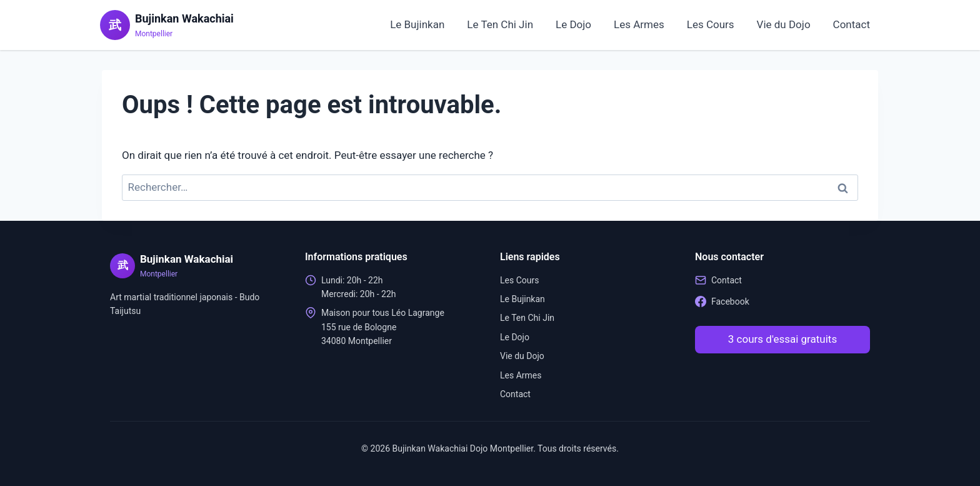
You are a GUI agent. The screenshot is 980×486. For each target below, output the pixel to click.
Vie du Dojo (784, 24)
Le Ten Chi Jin (500, 24)
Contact (852, 24)
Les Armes (639, 24)
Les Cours (711, 24)
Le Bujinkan (417, 24)
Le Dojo (573, 24)
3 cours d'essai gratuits (782, 339)
